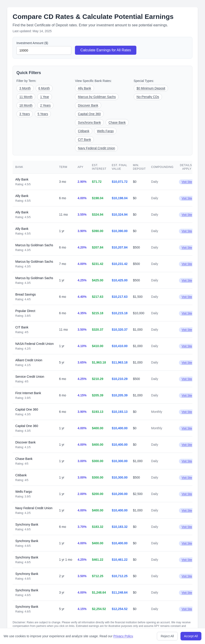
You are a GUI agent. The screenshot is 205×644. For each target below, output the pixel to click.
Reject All (167, 636)
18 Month (26, 105)
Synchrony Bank (89, 122)
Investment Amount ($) (32, 43)
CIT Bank (84, 140)
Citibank (84, 131)
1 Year (45, 97)
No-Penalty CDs (148, 97)
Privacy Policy (123, 636)
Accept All (191, 636)
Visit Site (187, 182)
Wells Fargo (105, 131)
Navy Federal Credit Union (96, 148)
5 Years (43, 114)
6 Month (44, 88)
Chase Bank (117, 122)
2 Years (45, 105)
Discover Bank (88, 105)
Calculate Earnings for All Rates (106, 50)
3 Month (25, 88)
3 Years (25, 114)
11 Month (26, 97)
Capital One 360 (89, 114)
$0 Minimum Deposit (151, 88)
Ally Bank (84, 88)
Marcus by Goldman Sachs (97, 97)
